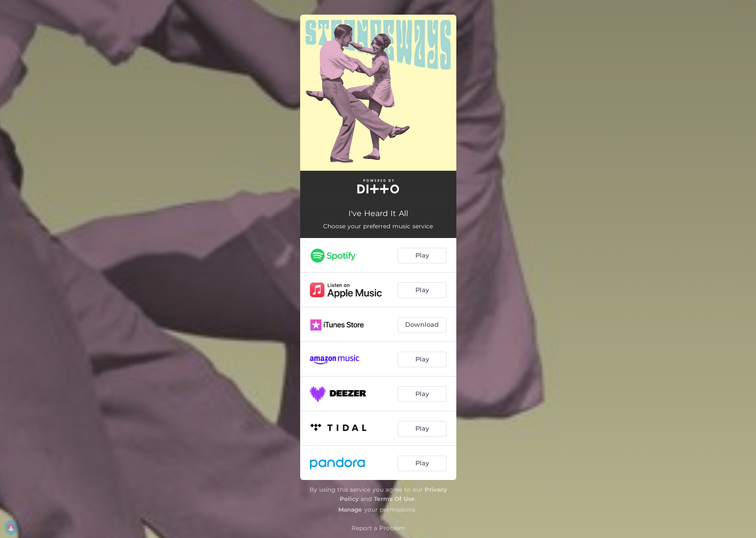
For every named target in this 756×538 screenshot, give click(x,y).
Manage (350, 509)
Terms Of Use (394, 499)
